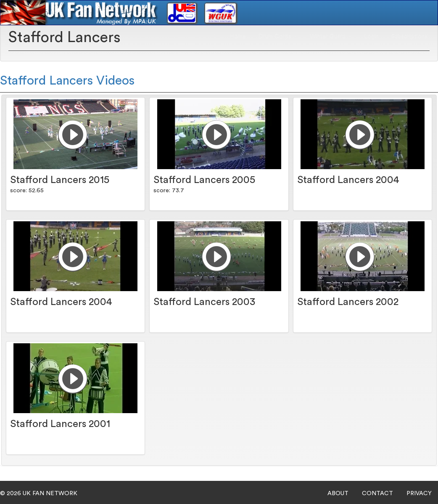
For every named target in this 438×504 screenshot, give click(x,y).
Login (371, 36)
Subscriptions (409, 36)
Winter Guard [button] (331, 36)
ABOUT (338, 493)
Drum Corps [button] (278, 36)
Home (238, 36)
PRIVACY (419, 493)
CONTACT (377, 493)
